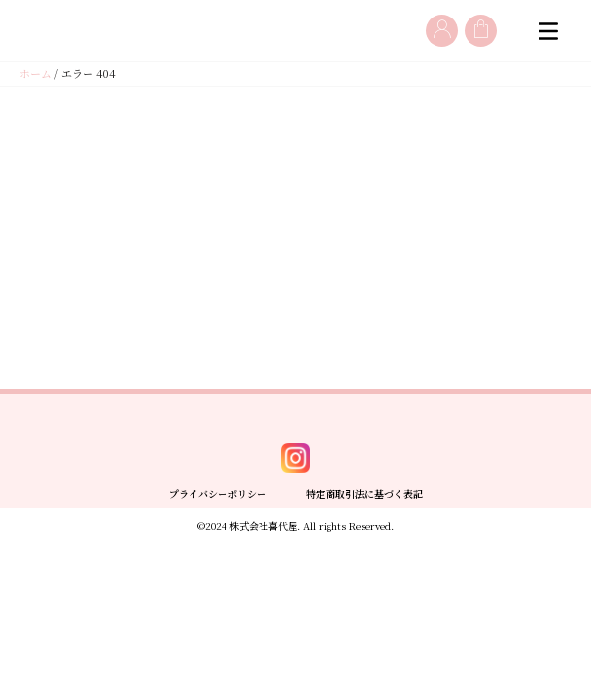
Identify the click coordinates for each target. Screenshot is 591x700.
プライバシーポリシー (218, 650)
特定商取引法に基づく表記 (365, 650)
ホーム (35, 74)
